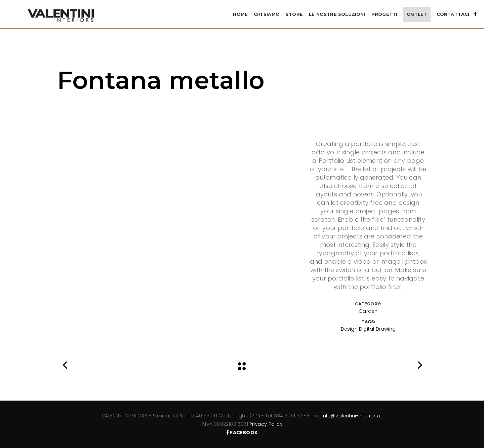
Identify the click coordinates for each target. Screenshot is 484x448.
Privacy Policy (266, 424)
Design (349, 329)
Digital (367, 329)
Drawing (386, 329)
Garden (368, 311)
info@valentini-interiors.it (352, 416)
